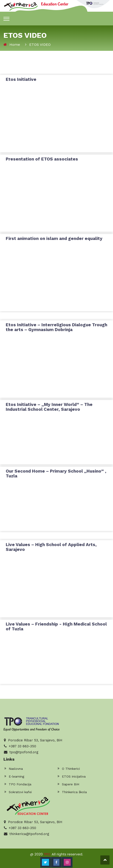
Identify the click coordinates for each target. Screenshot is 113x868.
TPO (47, 854)
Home (15, 45)
